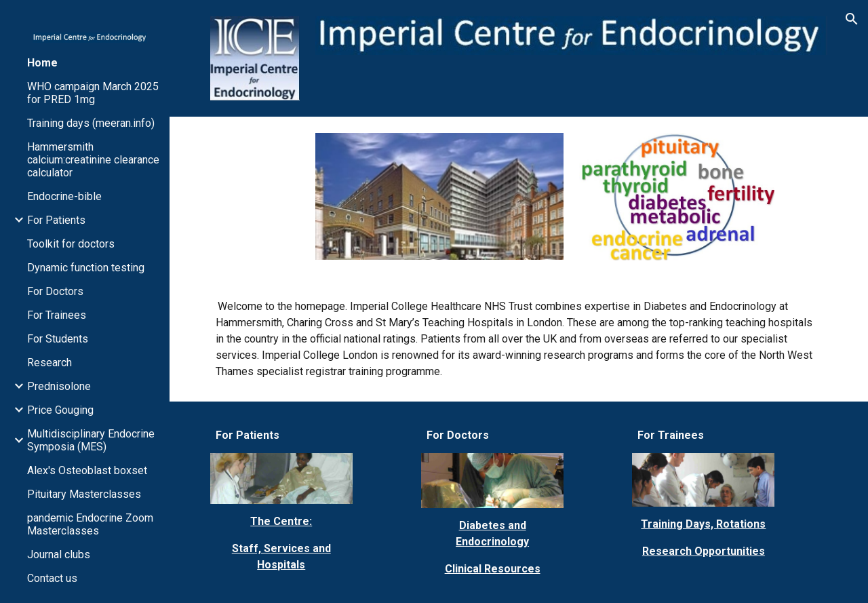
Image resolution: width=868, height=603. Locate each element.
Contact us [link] (52, 578)
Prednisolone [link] (59, 386)
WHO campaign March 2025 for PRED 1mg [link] (93, 93)
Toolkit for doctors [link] (71, 244)
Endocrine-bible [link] (64, 196)
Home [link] (42, 63)
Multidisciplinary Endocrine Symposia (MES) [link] (91, 440)
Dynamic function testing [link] (86, 268)
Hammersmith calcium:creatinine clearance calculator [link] (93, 160)
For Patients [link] (56, 220)
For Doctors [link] (55, 291)
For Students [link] (58, 339)
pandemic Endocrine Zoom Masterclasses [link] (90, 524)
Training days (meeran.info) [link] (91, 123)
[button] (852, 19)
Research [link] (50, 363)
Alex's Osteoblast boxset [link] (87, 470)
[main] (519, 339)
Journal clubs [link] (59, 555)
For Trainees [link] (57, 315)
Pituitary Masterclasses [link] (84, 494)
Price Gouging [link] (60, 410)
